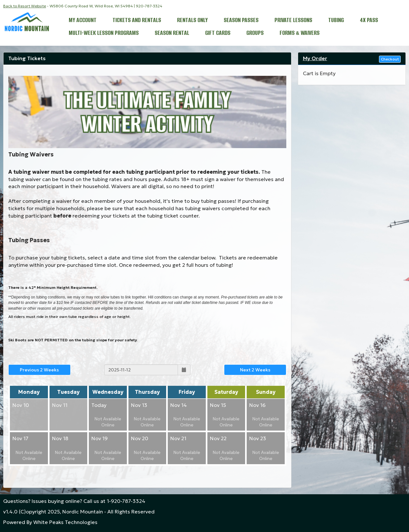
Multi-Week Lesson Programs (104, 33)
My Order (315, 58)
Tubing (336, 21)
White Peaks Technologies (65, 522)
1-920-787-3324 (126, 501)
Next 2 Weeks (255, 370)
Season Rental (172, 33)
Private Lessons (293, 21)
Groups (255, 33)
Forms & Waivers (300, 33)
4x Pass (369, 21)
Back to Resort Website (25, 6)
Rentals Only (192, 21)
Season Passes (241, 21)
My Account (83, 21)
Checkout (390, 59)
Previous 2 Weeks (39, 370)
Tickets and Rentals (137, 21)
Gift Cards (218, 33)
